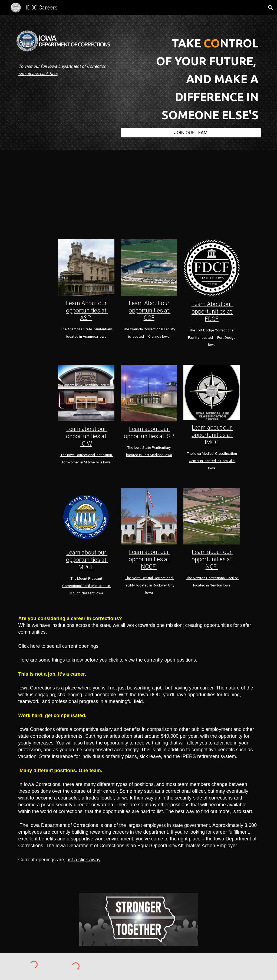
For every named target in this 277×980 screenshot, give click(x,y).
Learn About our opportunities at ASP (87, 310)
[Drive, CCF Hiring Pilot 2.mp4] (201, 193)
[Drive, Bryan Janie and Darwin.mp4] (76, 193)
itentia (104, 329)
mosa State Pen (86, 329)
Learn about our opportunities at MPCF (87, 560)
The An (66, 329)
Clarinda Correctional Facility (152, 329)
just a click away (82, 860)
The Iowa (68, 455)
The (126, 329)
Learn (73, 429)
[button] (271, 8)
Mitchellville (93, 462)
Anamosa (90, 336)
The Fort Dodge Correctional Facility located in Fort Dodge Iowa (212, 338)
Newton (199, 578)
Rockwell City (164, 585)
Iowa (102, 336)
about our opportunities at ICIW (87, 436)
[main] (65, 66)
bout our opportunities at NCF (212, 559)
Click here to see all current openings (58, 646)
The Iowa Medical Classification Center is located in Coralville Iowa (212, 461)
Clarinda (155, 336)
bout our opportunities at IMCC (212, 435)
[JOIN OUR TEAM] (191, 132)
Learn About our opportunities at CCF (150, 310)
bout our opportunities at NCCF (150, 559)
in (82, 462)
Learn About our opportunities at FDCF (212, 311)
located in (144, 585)
